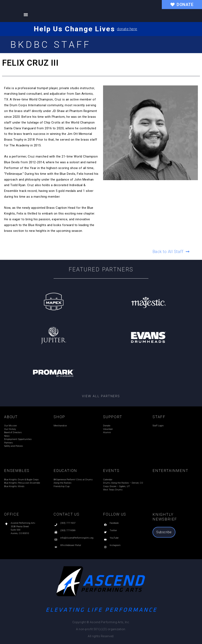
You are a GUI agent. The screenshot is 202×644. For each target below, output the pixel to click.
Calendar (108, 480)
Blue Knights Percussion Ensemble (22, 483)
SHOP (59, 417)
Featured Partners (101, 269)
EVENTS (111, 471)
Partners (9, 443)
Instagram (115, 545)
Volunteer (108, 429)
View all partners (101, 396)
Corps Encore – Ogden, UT (116, 486)
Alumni (107, 432)
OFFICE (12, 514)
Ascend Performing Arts (23, 523)
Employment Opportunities (18, 439)
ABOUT (11, 417)
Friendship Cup (62, 486)
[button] (26, 15)
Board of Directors (13, 432)
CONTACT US (67, 514)
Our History (10, 429)
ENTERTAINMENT (170, 471)
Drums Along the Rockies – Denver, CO (123, 483)
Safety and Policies (14, 446)
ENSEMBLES (17, 471)
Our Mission (11, 426)
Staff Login (158, 426)
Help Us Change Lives (74, 29)
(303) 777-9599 (68, 530)
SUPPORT (113, 417)
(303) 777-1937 (68, 523)
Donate (107, 426)
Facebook (114, 523)
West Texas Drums (113, 490)
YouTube (114, 538)
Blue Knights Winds (14, 486)
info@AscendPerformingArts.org (77, 538)
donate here (127, 29)
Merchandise (60, 426)
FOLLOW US (115, 514)
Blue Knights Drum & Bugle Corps (21, 480)
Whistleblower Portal (71, 545)
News (7, 436)
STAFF (159, 417)
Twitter (113, 530)
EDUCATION (65, 471)
